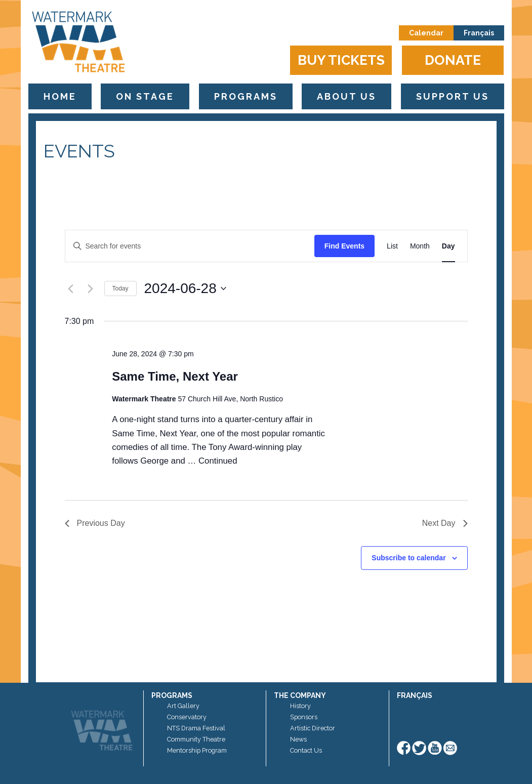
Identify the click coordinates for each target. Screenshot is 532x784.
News (298, 739)
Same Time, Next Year (175, 376)
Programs (246, 96)
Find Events (344, 246)
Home (60, 96)
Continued (218, 461)
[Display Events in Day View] (448, 246)
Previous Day (95, 523)
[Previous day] (71, 288)
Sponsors (304, 717)
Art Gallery (183, 706)
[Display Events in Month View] (420, 246)
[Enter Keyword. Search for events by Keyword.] (190, 246)
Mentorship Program (197, 750)
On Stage (145, 96)
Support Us (453, 96)
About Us (346, 96)
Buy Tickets (341, 60)
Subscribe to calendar (408, 558)
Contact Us (306, 750)
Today (120, 288)
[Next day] (91, 288)
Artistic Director (313, 728)
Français (479, 33)
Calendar (426, 33)
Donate (453, 60)
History (300, 706)
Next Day (445, 523)
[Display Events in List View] (392, 246)
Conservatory (187, 717)
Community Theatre (196, 739)
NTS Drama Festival (196, 728)
